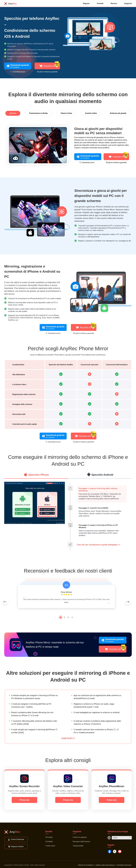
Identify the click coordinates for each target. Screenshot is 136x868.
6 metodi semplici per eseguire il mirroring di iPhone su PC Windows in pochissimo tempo (34, 697)
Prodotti (100, 3)
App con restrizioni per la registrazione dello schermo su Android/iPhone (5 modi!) (97, 697)
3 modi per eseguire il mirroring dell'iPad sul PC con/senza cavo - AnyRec (31, 705)
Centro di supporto (80, 837)
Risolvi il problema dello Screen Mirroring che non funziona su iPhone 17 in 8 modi (32, 714)
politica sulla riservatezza (105, 865)
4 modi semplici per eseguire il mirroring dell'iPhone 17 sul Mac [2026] (34, 731)
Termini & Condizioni (86, 865)
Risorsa (114, 3)
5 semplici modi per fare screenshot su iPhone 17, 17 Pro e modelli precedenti (96, 731)
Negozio (86, 3)
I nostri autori (50, 846)
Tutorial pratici (78, 846)
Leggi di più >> (68, 738)
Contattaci (49, 841)
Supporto (128, 3)
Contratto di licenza (124, 865)
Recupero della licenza (81, 841)
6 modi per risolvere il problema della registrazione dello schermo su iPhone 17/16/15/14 (97, 723)
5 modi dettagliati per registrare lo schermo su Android (97, 714)
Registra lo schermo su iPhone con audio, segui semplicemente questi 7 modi (94, 705)
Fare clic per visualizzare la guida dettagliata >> (99, 545)
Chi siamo (49, 837)
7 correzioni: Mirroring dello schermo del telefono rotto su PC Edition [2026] (34, 723)
